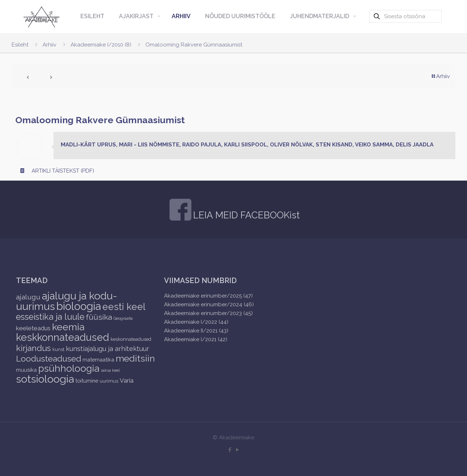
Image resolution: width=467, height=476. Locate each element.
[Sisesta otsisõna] (406, 16)
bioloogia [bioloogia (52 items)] (79, 306)
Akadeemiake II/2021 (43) (196, 331)
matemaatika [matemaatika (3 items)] (98, 360)
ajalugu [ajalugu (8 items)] (28, 297)
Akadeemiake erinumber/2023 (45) (208, 313)
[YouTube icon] (237, 450)
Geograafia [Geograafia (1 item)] (123, 318)
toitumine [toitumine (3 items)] (87, 381)
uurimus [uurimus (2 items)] (109, 381)
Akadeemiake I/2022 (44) (196, 322)
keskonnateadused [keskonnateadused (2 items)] (131, 339)
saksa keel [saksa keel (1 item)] (110, 370)
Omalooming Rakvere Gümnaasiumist (194, 45)
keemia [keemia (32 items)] (68, 327)
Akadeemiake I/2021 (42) (196, 339)
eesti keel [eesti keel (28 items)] (124, 307)
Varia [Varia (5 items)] (127, 380)
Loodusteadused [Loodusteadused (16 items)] (49, 358)
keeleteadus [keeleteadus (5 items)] (33, 328)
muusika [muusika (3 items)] (26, 370)
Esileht (20, 45)
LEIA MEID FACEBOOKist (246, 215)
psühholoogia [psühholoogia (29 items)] (69, 368)
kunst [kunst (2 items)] (58, 349)
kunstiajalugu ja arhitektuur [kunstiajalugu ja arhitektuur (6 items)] (107, 349)
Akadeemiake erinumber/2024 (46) (209, 304)
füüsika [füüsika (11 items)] (99, 317)
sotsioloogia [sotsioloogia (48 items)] (45, 379)
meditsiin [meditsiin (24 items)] (135, 358)
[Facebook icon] (230, 450)
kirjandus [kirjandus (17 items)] (33, 348)
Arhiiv (49, 45)
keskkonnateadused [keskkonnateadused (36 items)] (63, 337)
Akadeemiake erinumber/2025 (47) (208, 296)
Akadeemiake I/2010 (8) (101, 45)
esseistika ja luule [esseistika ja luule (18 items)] (50, 317)
